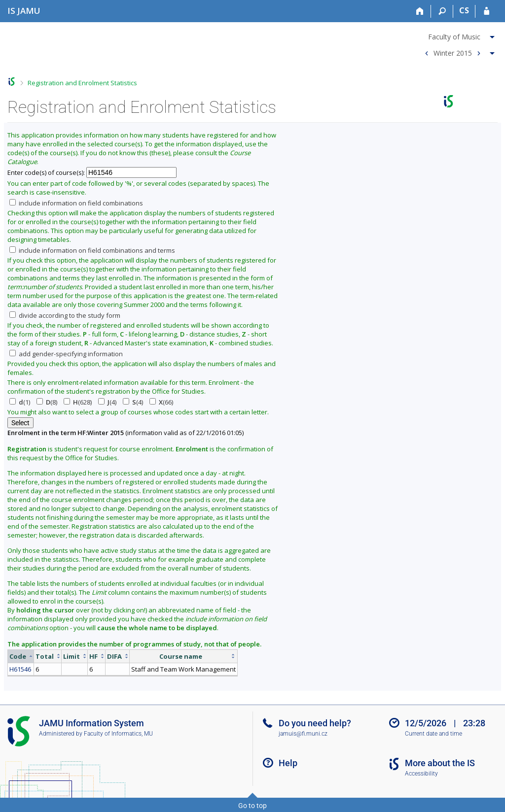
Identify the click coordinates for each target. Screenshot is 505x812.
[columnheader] (21, 656)
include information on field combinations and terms (92, 250)
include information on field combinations (76, 203)
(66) (161, 402)
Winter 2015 (453, 52)
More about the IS (440, 763)
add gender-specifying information (66, 354)
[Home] (420, 11)
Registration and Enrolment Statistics (82, 83)
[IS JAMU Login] (487, 11)
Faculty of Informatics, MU (118, 734)
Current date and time (433, 734)
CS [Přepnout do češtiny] (464, 10)
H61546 (20, 669)
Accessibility (421, 774)
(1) (20, 402)
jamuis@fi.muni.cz (303, 734)
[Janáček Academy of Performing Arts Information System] (24, 11)
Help (288, 763)
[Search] (442, 11)
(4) (107, 402)
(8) (47, 402)
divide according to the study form (65, 315)
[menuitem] (458, 35)
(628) (78, 402)
